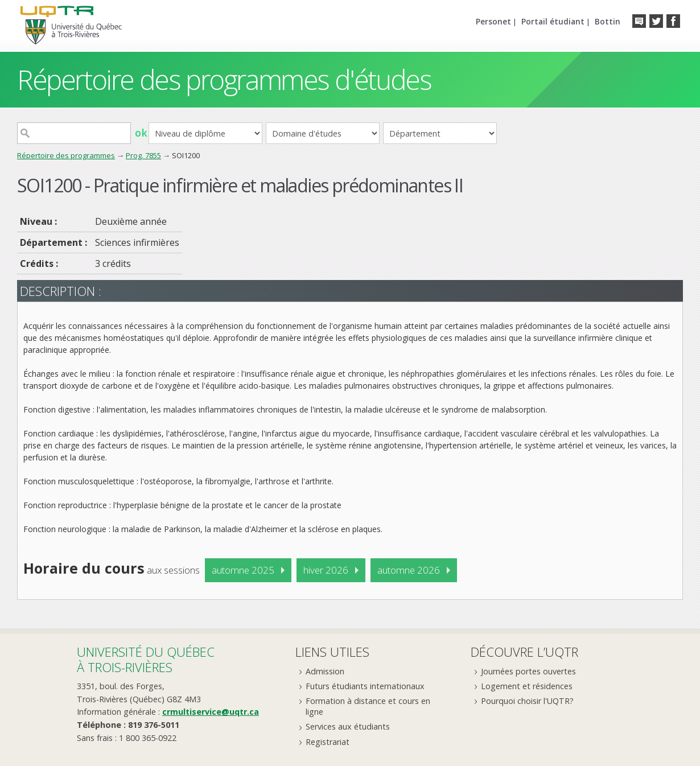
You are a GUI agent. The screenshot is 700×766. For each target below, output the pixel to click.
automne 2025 (243, 570)
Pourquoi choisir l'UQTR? (527, 701)
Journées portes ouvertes (528, 671)
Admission (325, 671)
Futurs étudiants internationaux (365, 686)
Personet (493, 21)
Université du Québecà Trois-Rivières (146, 659)
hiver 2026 (326, 570)
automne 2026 (409, 570)
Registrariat (328, 742)
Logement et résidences (527, 686)
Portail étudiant (553, 21)
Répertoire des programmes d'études (224, 79)
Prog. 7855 (143, 155)
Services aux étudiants (348, 726)
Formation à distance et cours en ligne (368, 706)
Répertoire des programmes (66, 155)
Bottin (608, 21)
